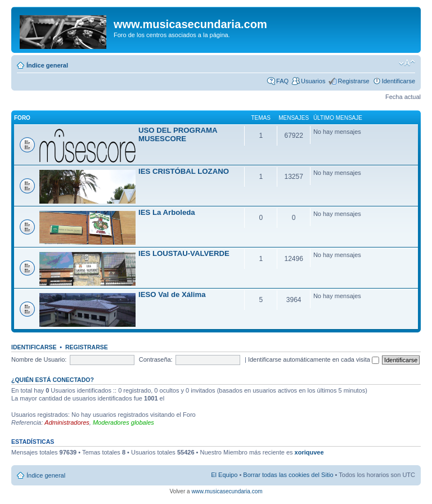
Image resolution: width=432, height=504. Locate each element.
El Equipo (224, 475)
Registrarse (353, 81)
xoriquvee (309, 452)
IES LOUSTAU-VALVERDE (184, 253)
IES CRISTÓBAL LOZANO (184, 171)
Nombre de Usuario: (39, 359)
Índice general (47, 65)
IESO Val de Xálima (172, 294)
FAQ (282, 81)
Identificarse (399, 81)
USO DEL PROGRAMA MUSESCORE (178, 134)
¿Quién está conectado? (53, 380)
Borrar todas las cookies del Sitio (288, 475)
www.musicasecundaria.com (227, 491)
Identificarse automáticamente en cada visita (314, 359)
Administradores (67, 422)
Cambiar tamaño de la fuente (407, 63)
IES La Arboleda (167, 212)
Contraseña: (156, 359)
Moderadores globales (123, 422)
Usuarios (313, 81)
